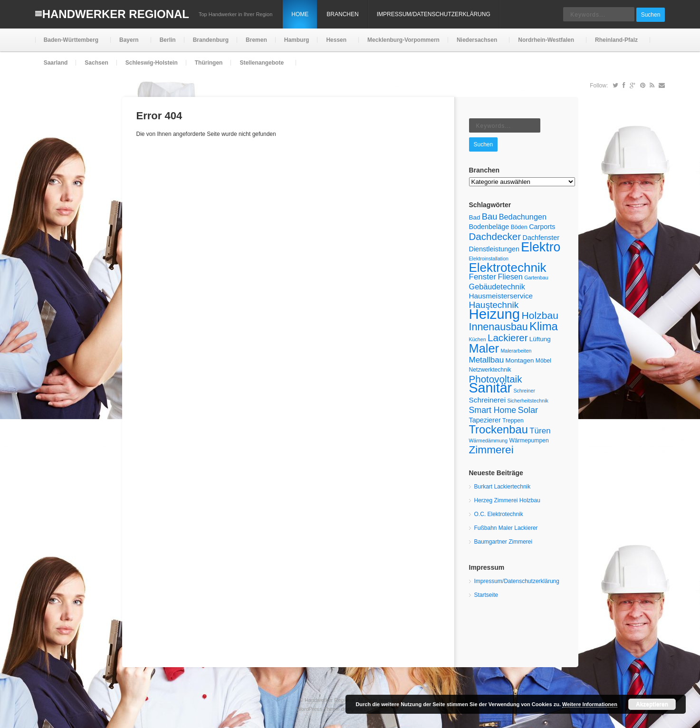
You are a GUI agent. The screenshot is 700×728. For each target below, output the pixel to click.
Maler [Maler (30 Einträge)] (484, 348)
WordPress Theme (318, 709)
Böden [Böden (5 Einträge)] (519, 227)
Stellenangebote (261, 67)
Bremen (256, 40)
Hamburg (297, 40)
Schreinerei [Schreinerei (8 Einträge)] (488, 400)
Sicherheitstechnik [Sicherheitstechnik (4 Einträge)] (527, 401)
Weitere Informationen (590, 704)
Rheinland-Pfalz (615, 44)
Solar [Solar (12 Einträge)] (528, 410)
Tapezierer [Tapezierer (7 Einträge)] (485, 420)
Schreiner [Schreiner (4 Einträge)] (524, 391)
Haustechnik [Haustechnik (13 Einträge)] (494, 305)
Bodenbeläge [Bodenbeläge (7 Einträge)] (489, 227)
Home (300, 14)
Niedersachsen (476, 44)
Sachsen (96, 63)
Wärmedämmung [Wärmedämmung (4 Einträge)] (489, 441)
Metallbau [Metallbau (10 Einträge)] (487, 360)
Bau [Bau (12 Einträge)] (490, 216)
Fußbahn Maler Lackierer (506, 528)
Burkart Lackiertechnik (503, 487)
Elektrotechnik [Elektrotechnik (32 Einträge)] (508, 268)
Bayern (128, 44)
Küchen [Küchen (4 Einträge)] (478, 339)
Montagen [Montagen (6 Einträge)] (520, 360)
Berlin (168, 40)
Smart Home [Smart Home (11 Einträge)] (493, 410)
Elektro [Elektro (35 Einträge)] (541, 247)
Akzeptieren (652, 704)
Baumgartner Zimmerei (503, 542)
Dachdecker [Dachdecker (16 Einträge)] (495, 236)
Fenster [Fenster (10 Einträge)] (483, 277)
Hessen (335, 44)
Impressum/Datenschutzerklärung (434, 14)
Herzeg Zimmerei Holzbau (507, 500)
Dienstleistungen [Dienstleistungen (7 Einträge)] (494, 249)
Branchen (342, 14)
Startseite (486, 595)
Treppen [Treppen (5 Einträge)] (513, 421)
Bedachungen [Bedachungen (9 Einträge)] (523, 217)
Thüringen (209, 63)
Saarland (56, 63)
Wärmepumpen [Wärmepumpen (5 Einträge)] (529, 441)
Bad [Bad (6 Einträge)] (475, 217)
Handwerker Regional (116, 14)
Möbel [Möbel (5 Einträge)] (543, 361)
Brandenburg (211, 40)
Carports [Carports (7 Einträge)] (542, 227)
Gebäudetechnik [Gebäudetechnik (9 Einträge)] (497, 287)
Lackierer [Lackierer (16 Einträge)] (508, 338)
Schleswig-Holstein (152, 63)
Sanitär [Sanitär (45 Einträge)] (491, 388)
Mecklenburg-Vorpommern (403, 40)
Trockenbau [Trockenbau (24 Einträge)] (499, 430)
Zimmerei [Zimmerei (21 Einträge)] (491, 450)
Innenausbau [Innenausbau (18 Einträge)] (499, 327)
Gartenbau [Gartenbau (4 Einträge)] (536, 278)
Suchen (651, 15)
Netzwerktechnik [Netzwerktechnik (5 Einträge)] (490, 370)
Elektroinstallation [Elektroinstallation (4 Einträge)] (489, 259)
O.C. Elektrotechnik (499, 514)
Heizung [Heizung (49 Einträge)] (495, 314)
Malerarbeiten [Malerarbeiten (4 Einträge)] (516, 351)
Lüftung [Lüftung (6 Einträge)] (540, 339)
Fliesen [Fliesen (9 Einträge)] (510, 277)
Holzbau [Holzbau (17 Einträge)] (540, 315)
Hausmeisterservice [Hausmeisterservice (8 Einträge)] (501, 296)
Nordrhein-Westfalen (545, 44)
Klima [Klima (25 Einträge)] (544, 326)
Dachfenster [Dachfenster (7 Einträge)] (541, 238)
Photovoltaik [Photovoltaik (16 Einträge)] (496, 379)
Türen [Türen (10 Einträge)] (540, 431)
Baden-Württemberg (70, 44)
